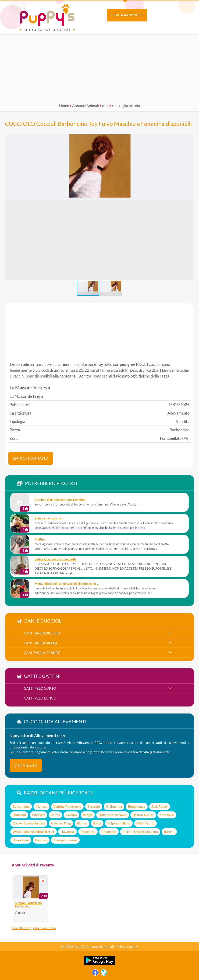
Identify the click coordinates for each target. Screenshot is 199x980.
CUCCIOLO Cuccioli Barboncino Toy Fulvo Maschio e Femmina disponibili (98, 124)
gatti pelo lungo (40, 698)
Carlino (71, 815)
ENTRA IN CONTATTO (31, 458)
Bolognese (109, 832)
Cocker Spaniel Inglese (29, 823)
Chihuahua (114, 806)
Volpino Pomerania (67, 806)
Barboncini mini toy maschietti (55, 559)
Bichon (82, 823)
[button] (190, 207)
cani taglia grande (42, 653)
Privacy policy (127, 946)
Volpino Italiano (119, 823)
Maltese (41, 806)
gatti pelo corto (40, 688)
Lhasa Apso (21, 840)
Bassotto (94, 806)
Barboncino (21, 806)
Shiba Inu (19, 815)
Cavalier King (61, 823)
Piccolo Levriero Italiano (140, 832)
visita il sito (26, 765)
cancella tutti (21, 928)
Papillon (41, 840)
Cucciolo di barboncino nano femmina (60, 500)
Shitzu (55, 815)
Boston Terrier (143, 815)
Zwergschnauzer (65, 840)
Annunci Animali (85, 106)
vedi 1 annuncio (44, 928)
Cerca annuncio (127, 15)
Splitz (97, 823)
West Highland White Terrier (34, 832)
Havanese (68, 832)
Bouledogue (137, 806)
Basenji (169, 832)
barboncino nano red (48, 518)
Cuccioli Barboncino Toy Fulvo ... (28, 905)
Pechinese (88, 832)
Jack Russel (160, 806)
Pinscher (38, 815)
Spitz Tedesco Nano (113, 815)
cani (105, 106)
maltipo (40, 539)
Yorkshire (167, 815)
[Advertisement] (99, 67)
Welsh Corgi (145, 823)
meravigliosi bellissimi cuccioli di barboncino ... (67, 584)
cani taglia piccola (126, 106)
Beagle (88, 815)
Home (64, 106)
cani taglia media (41, 643)
